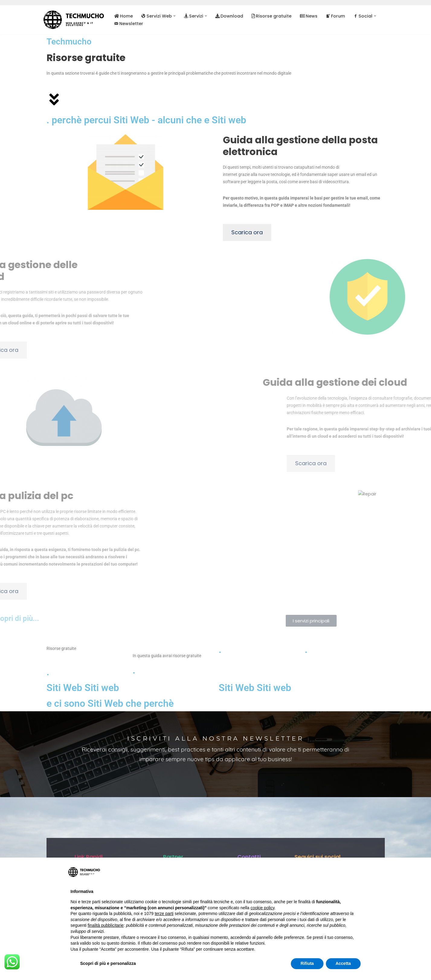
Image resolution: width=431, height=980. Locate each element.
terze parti (164, 913)
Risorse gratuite (269, 16)
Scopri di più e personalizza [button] (108, 963)
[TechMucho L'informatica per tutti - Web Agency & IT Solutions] (74, 20)
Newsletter (129, 24)
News (306, 16)
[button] (174, 16)
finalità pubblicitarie (106, 925)
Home (124, 16)
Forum (333, 16)
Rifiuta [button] (307, 963)
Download (227, 16)
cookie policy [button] (262, 908)
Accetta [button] (343, 963)
